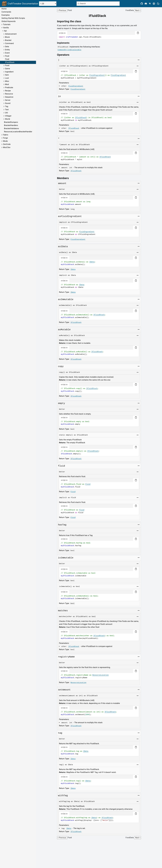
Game (8, 69)
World (7, 119)
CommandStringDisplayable (69, 50)
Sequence (9, 97)
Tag (7, 106)
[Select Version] (48, 4)
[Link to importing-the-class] (71, 21)
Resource (9, 94)
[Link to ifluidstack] (99, 16)
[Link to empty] (62, 403)
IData (92, 262)
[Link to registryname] (66, 657)
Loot (7, 78)
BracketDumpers (11, 122)
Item (7, 75)
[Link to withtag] (63, 796)
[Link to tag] (60, 733)
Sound (8, 103)
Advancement (11, 34)
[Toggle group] (139, 60)
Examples (6, 15)
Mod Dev (7, 147)
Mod (7, 84)
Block (7, 37)
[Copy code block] (138, 33)
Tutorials (7, 24)
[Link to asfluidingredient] (70, 216)
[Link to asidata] (63, 247)
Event (7, 53)
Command (9, 43)
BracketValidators (12, 128)
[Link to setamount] (59, 139)
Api (5, 31)
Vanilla (6, 28)
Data (7, 47)
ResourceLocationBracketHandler (18, 132)
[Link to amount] (62, 183)
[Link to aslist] (59, 60)
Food (7, 65)
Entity (7, 50)
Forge (5, 138)
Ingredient (9, 72)
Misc (7, 81)
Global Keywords (8, 21)
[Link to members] (65, 178)
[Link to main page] (20, 4)
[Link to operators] (65, 55)
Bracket (8, 40)
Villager (8, 116)
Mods (5, 141)
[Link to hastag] (62, 525)
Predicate (9, 88)
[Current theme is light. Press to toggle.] (158, 4)
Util (6, 113)
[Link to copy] (61, 366)
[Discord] (146, 4)
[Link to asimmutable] (66, 300)
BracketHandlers (11, 125)
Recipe (8, 91)
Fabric (6, 135)
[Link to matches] (59, 96)
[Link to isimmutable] (66, 558)
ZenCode (7, 144)
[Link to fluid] (62, 466)
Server (8, 100)
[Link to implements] (65, 43)
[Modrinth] (154, 4)
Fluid (7, 56)
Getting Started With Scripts (13, 18)
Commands (6, 12)
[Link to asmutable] (64, 330)
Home (4, 9)
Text (7, 110)
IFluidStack (10, 62)
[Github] (142, 4)
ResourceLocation (101, 675)
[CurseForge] (150, 4)
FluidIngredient (97, 75)
